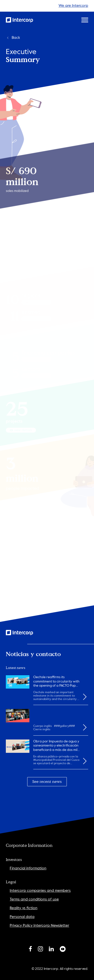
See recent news (47, 782)
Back (13, 38)
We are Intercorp (73, 6)
